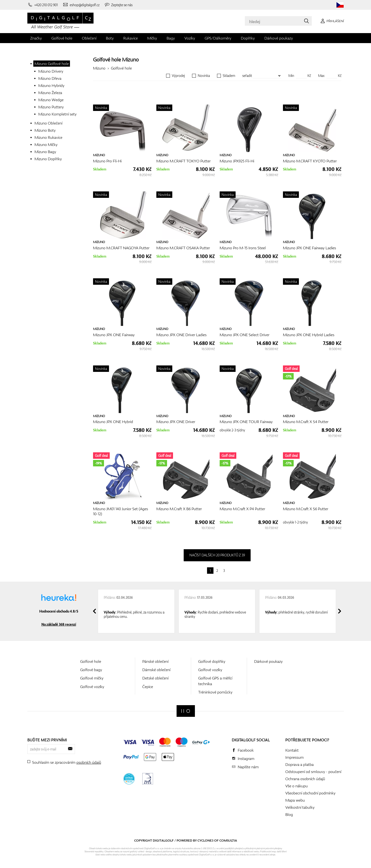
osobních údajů (89, 762)
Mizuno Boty (45, 130)
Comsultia (228, 840)
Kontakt (292, 750)
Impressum (294, 757)
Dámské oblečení (156, 670)
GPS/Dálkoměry (218, 38)
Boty (110, 38)
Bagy (171, 38)
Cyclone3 (205, 840)
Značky (36, 38)
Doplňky (248, 38)
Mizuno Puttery (51, 107)
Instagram (246, 758)
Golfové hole (62, 38)
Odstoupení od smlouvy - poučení (313, 772)
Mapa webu (295, 800)
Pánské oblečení (155, 661)
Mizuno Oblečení (48, 123)
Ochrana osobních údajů (305, 779)
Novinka (204, 76)
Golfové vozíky (92, 687)
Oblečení (89, 38)
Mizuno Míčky (46, 145)
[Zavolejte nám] (43, 5)
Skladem (229, 76)
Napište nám (248, 767)
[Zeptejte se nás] (119, 5)
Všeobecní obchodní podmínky (310, 793)
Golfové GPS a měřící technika (215, 681)
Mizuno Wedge (51, 100)
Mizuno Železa (50, 93)
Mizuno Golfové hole (52, 64)
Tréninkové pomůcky (215, 692)
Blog (289, 814)
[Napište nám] (81, 5)
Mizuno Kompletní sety (57, 114)
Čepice (148, 687)
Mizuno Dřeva (50, 78)
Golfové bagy (91, 670)
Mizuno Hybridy (51, 85)
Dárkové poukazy (279, 38)
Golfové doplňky (212, 661)
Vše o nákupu (297, 786)
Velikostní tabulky (300, 807)
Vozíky (190, 38)
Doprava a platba (299, 764)
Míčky (152, 38)
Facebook (246, 750)
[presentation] (94, 611)
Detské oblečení (155, 678)
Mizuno (130, 59)
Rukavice (131, 38)
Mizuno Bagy (45, 152)
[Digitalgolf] (186, 711)
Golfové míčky (92, 678)
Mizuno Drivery (51, 71)
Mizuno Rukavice (48, 137)
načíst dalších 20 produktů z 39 (217, 555)
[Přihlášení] (331, 21)
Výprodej (178, 76)
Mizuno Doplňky (48, 159)
